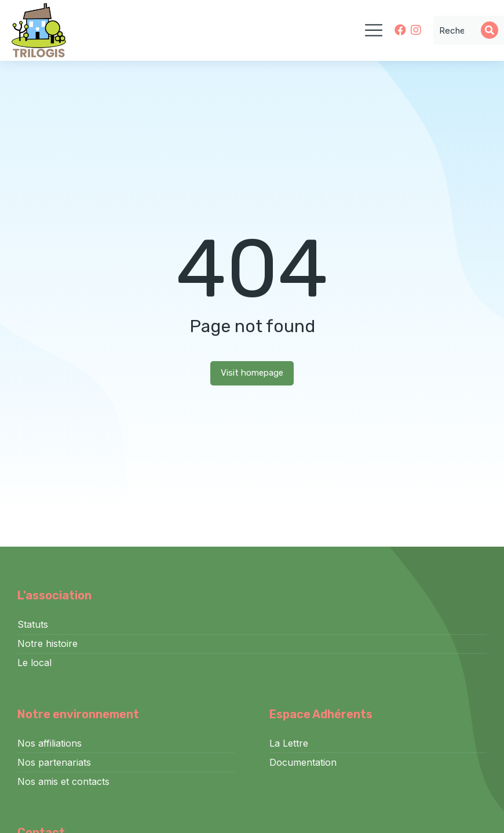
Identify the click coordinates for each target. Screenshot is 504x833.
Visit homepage (252, 373)
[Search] (490, 30)
